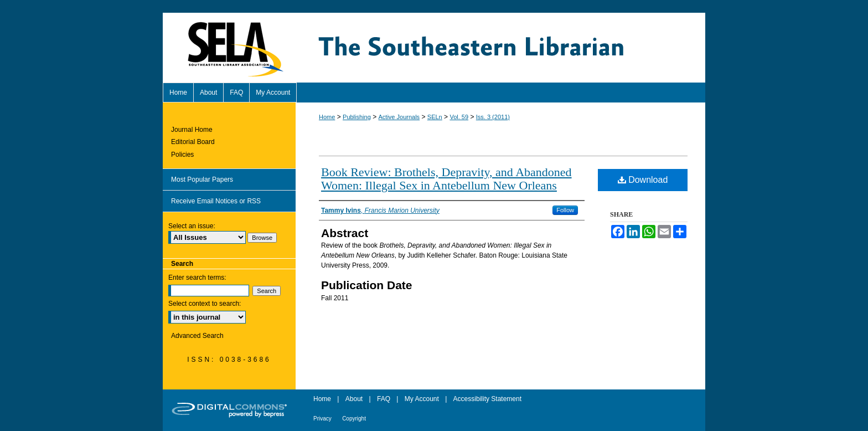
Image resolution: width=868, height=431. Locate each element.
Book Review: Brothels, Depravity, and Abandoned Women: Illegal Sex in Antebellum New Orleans (446, 179)
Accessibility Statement (487, 399)
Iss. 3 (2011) (493, 117)
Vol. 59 (459, 117)
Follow (565, 210)
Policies (182, 155)
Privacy (322, 419)
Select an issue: (192, 226)
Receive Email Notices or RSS (216, 201)
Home (327, 117)
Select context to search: (205, 304)
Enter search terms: (197, 278)
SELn (435, 117)
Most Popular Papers (202, 179)
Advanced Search (197, 336)
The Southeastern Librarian (500, 48)
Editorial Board (193, 142)
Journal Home (192, 130)
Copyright (354, 419)
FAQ (384, 399)
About (354, 399)
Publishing (357, 117)
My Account (422, 399)
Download (643, 180)
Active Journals (399, 117)
